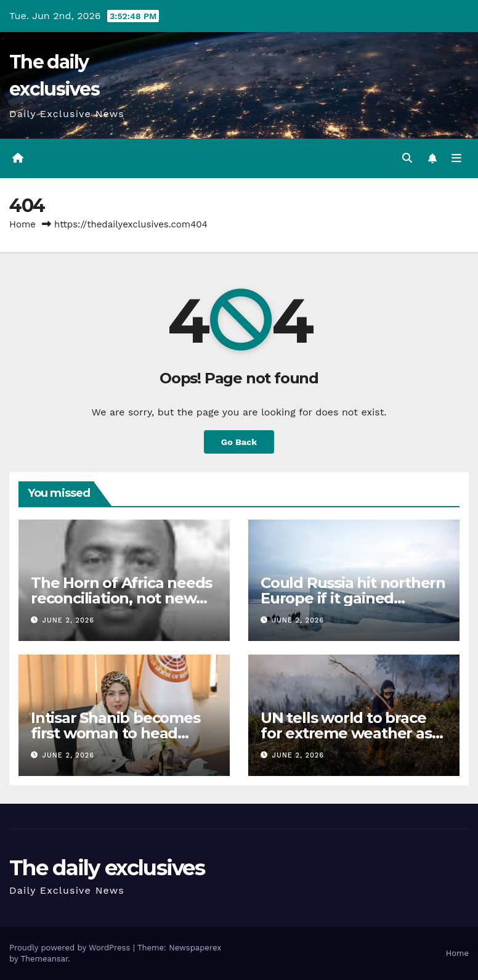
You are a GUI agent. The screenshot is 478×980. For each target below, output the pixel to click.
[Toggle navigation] (456, 158)
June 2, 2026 (68, 620)
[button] (407, 158)
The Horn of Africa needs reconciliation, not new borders (121, 598)
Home (22, 224)
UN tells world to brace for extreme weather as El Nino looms (346, 733)
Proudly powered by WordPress (71, 948)
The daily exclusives (107, 868)
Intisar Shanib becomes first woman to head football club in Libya (115, 733)
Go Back (239, 442)
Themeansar (44, 959)
